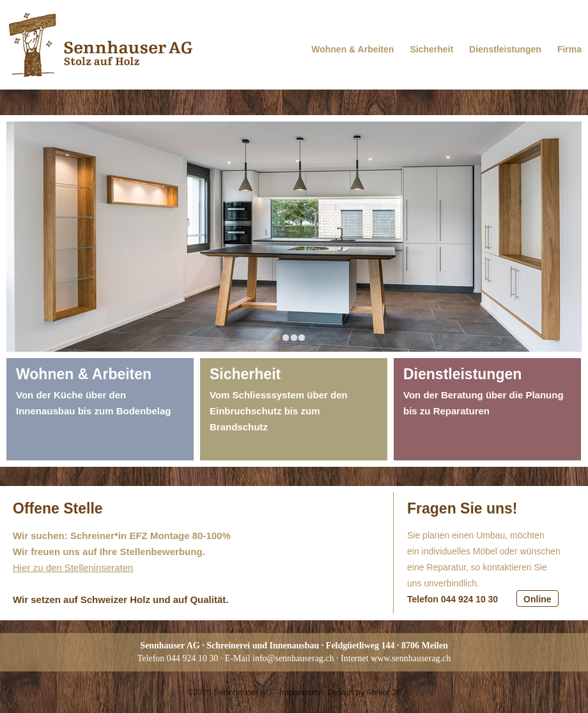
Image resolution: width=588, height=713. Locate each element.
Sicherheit (431, 49)
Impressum (300, 692)
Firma (569, 49)
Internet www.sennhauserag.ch (396, 658)
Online (538, 599)
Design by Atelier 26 (364, 692)
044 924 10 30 (193, 658)
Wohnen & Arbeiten (352, 49)
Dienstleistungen (505, 49)
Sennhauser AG (243, 692)
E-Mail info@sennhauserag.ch (280, 658)
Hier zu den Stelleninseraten (73, 568)
